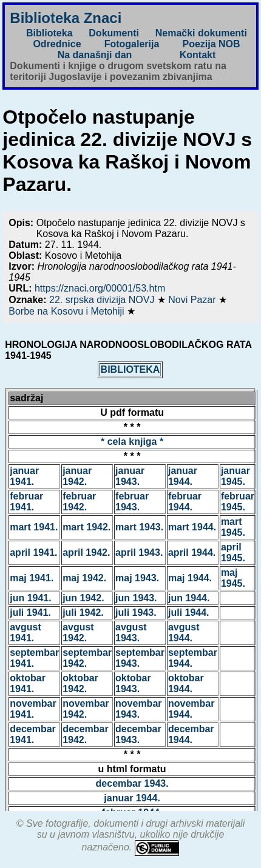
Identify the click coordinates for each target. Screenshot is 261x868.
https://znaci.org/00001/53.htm (100, 288)
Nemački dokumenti (201, 33)
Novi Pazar (193, 300)
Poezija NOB (211, 44)
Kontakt (198, 55)
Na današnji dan (95, 55)
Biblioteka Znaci (66, 18)
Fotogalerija (132, 44)
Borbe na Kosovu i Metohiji (68, 311)
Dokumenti (114, 33)
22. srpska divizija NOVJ (103, 300)
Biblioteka (49, 33)
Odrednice (57, 44)
